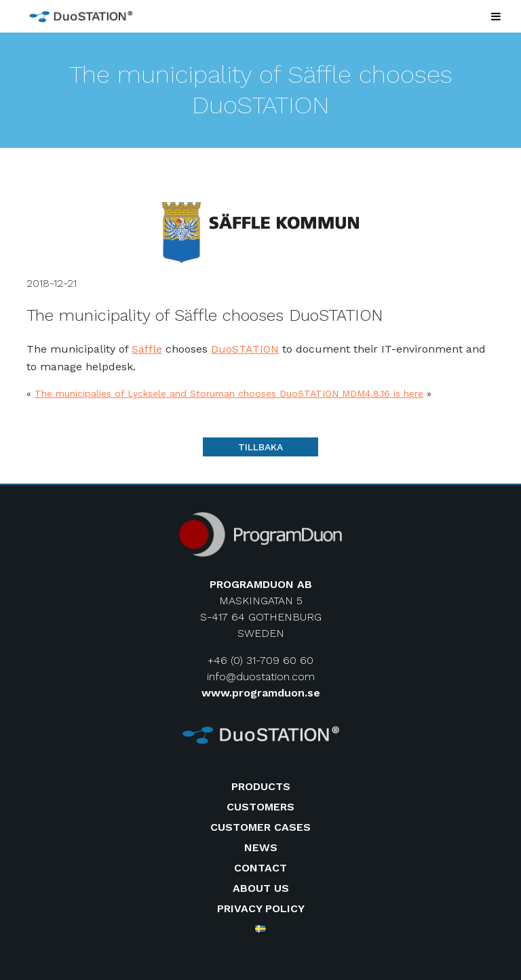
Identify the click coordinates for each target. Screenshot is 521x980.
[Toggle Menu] (496, 16)
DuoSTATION (245, 349)
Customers (260, 807)
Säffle (147, 349)
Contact (260, 868)
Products (261, 786)
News (261, 847)
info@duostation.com (261, 677)
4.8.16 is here (394, 393)
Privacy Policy (261, 908)
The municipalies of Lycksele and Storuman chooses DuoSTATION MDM (200, 393)
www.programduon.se (261, 693)
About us (261, 888)
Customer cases (260, 827)
